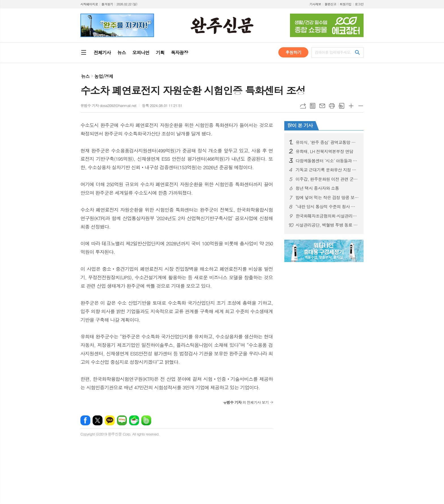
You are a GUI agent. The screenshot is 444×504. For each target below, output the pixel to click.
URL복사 (303, 106)
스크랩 (341, 106)
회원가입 (346, 4)
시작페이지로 (89, 4)
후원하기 (293, 52)
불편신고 (330, 4)
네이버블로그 (122, 420)
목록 (313, 106)
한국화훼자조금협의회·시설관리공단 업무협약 (327, 216)
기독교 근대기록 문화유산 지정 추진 (327, 170)
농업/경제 (104, 76)
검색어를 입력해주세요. (333, 52)
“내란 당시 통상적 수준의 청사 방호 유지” (327, 207)
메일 (322, 106)
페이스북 (85, 420)
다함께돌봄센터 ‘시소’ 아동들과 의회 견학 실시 (327, 161)
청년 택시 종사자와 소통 (317, 188)
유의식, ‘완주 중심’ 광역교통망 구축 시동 (327, 142)
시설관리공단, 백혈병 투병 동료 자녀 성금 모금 (327, 225)
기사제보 (315, 4)
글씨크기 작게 (361, 106)
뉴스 (85, 76)
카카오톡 (110, 420)
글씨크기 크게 (351, 106)
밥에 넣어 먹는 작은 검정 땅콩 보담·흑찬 (327, 198)
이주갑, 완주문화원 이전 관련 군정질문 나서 (327, 179)
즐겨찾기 (107, 4)
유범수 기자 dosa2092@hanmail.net (108, 105)
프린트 (332, 106)
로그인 (359, 4)
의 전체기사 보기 (246, 402)
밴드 (146, 420)
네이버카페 (134, 420)
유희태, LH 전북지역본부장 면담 (324, 151)
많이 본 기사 (300, 125)
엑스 (98, 420)
